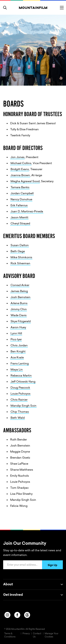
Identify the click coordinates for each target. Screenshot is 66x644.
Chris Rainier (19, 400)
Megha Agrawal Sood (25, 182)
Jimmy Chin (19, 310)
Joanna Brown (20, 175)
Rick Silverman (20, 264)
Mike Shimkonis (21, 258)
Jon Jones (18, 157)
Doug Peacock (20, 388)
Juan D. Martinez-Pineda (27, 212)
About (33, 584)
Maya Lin (17, 370)
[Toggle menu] (62, 8)
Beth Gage (18, 252)
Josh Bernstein (21, 297)
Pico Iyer (16, 340)
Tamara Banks (20, 188)
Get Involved (33, 595)
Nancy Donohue (21, 200)
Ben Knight (18, 352)
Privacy (26, 634)
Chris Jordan (19, 346)
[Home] (33, 8)
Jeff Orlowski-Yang (23, 382)
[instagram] (7, 615)
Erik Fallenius (19, 206)
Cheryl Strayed (20, 224)
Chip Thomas (20, 412)
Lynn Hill (16, 334)
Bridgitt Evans (20, 169)
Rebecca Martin (21, 376)
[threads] (27, 615)
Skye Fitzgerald (21, 322)
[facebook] (17, 615)
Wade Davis (19, 316)
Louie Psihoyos (21, 394)
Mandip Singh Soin (23, 406)
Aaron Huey (18, 328)
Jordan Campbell (22, 194)
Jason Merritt (19, 218)
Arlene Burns (19, 303)
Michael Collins (21, 163)
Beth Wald (18, 418)
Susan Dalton (20, 246)
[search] (5, 8)
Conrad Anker (20, 285)
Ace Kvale (17, 358)
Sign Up (52, 565)
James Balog (19, 291)
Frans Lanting (20, 364)
